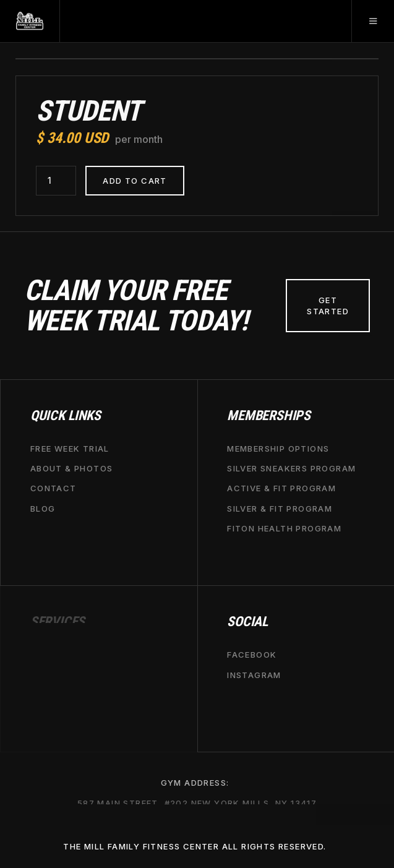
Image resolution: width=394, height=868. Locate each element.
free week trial (70, 449)
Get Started (328, 306)
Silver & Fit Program (280, 508)
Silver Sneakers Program (291, 468)
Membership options (278, 449)
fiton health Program (284, 528)
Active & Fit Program (281, 488)
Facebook (252, 655)
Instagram (254, 674)
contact (54, 488)
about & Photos (72, 468)
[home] (30, 21)
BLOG (43, 508)
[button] (373, 21)
